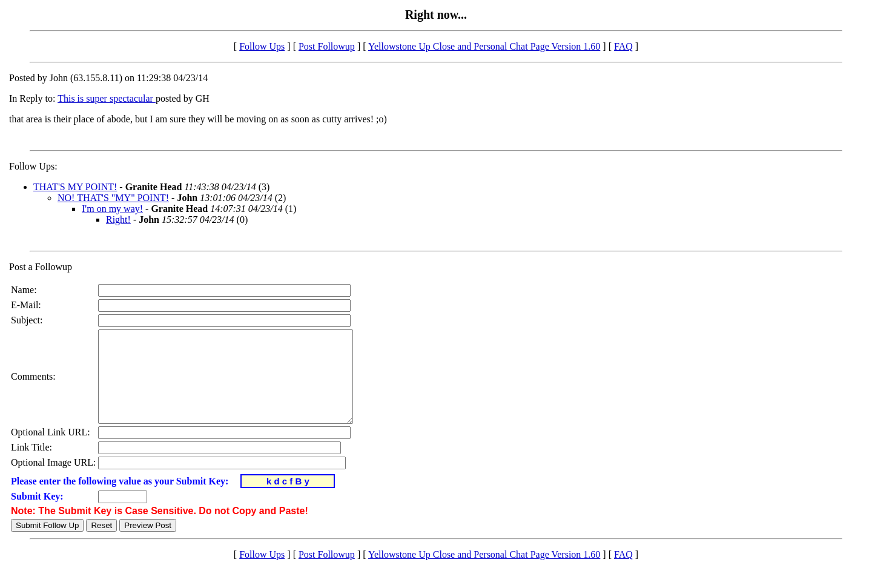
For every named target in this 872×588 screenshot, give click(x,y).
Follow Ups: (33, 166)
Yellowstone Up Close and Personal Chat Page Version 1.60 (484, 46)
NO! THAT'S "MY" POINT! (113, 198)
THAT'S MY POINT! (75, 187)
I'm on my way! (112, 209)
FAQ (623, 46)
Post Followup (327, 46)
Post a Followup (41, 267)
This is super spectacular (107, 98)
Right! (118, 220)
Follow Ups (262, 46)
